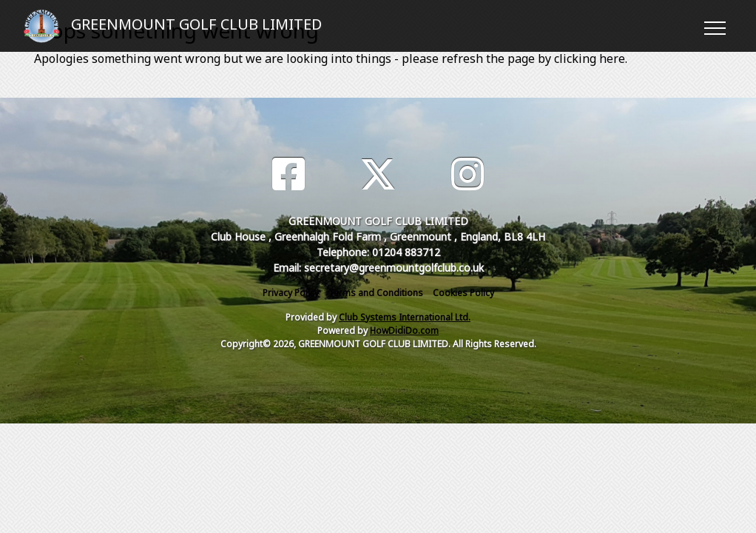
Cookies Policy (463, 293)
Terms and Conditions (376, 293)
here (612, 58)
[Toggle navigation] (714, 26)
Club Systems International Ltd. (405, 317)
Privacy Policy (291, 293)
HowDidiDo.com (404, 331)
